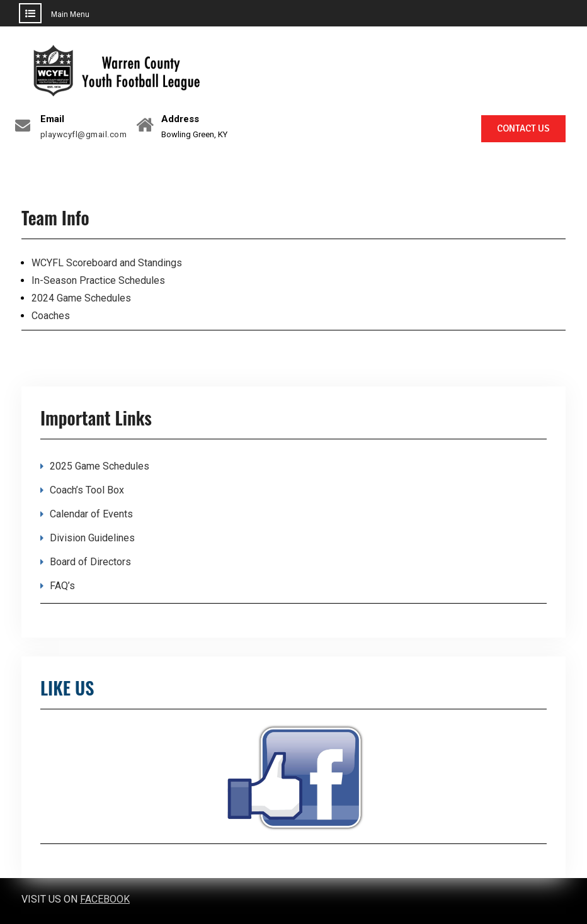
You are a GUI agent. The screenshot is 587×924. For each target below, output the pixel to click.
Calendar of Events (91, 514)
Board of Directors (90, 562)
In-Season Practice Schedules (98, 280)
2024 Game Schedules (81, 298)
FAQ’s (62, 586)
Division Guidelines (92, 538)
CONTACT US (523, 128)
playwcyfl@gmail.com (84, 135)
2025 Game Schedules (100, 466)
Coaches (51, 316)
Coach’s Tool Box (87, 490)
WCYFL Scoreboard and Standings (107, 263)
